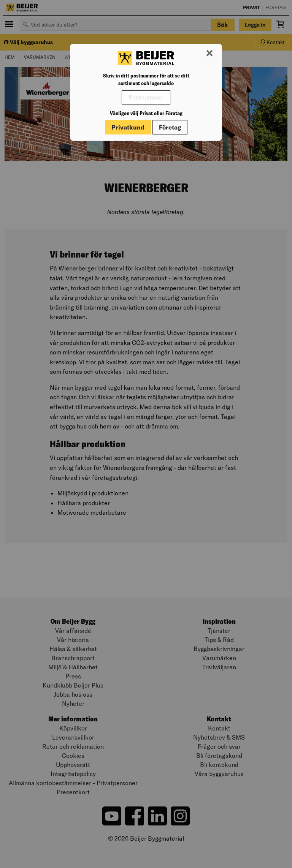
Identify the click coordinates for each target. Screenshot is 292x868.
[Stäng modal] (209, 54)
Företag (170, 127)
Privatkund (128, 127)
